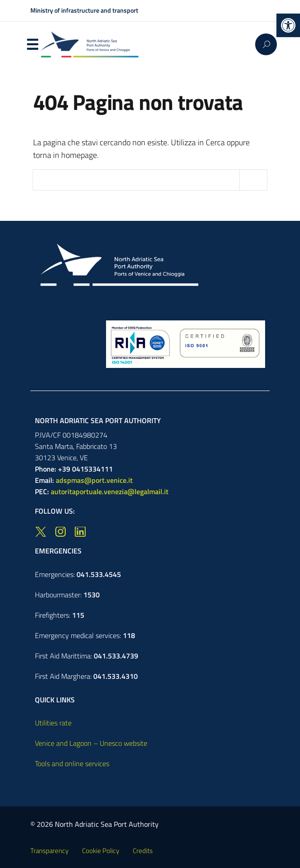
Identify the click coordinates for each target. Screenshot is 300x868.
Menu (32, 45)
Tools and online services (72, 763)
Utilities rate (53, 723)
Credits (143, 851)
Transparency (49, 851)
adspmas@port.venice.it (94, 480)
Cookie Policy (101, 851)
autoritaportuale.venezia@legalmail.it (110, 491)
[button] (288, 25)
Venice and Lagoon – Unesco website (91, 743)
